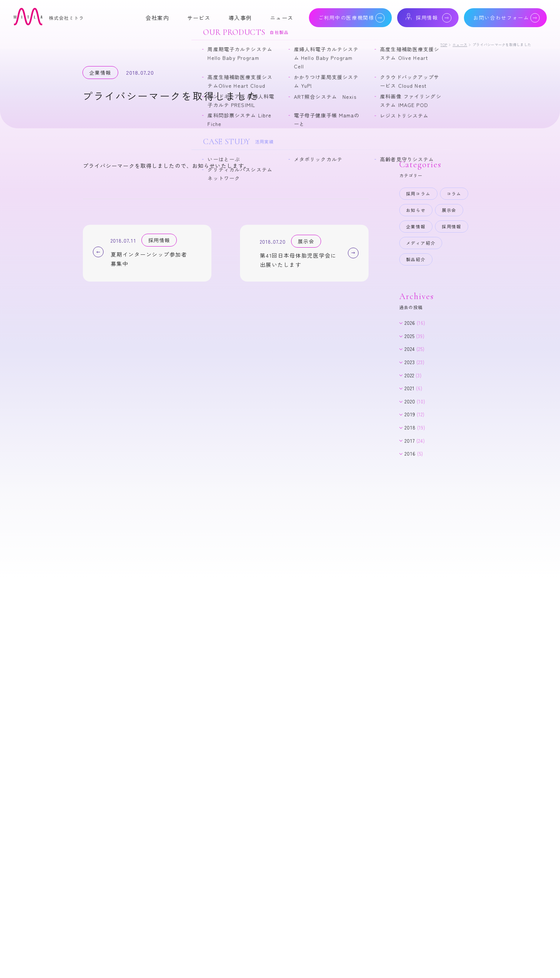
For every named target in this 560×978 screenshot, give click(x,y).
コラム (454, 193)
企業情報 (416, 226)
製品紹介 (416, 259)
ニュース (460, 44)
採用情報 (452, 226)
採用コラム (418, 193)
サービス (199, 18)
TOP (444, 44)
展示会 (449, 210)
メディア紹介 (421, 243)
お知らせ (416, 210)
